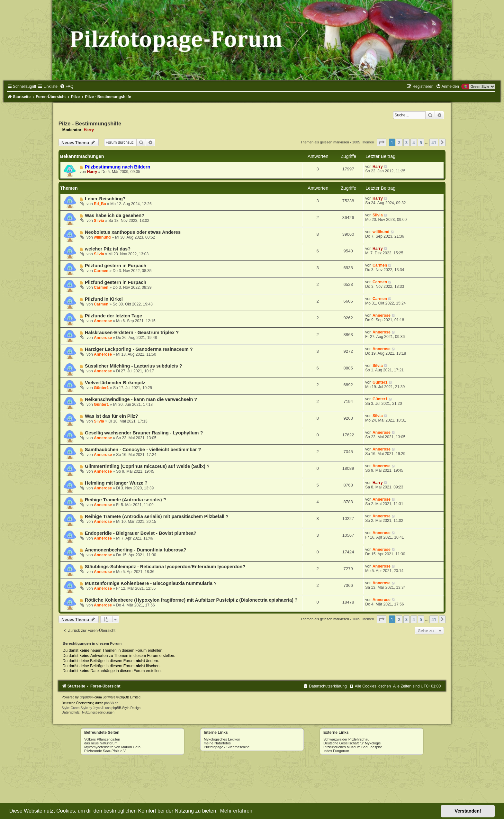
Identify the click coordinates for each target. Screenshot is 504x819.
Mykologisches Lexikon (222, 739)
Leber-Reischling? (105, 199)
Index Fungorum (336, 751)
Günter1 (101, 388)
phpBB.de (111, 703)
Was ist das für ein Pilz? (112, 416)
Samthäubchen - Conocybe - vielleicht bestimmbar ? (143, 450)
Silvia (99, 221)
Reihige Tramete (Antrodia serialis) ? (125, 500)
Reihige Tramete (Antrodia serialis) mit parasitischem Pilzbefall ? (157, 516)
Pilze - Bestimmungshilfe (90, 123)
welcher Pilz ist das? (108, 249)
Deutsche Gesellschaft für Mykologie (352, 743)
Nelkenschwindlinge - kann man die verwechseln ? (141, 399)
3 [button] (406, 142)
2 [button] (399, 142)
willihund (102, 237)
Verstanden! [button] (468, 811)
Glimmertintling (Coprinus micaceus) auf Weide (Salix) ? (147, 466)
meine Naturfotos (217, 743)
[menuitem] (67, 86)
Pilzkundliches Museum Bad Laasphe (353, 747)
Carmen (101, 271)
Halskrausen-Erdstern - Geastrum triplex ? (132, 332)
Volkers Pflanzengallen (102, 739)
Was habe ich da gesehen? (115, 215)
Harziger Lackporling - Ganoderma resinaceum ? (139, 349)
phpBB (84, 697)
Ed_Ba (100, 204)
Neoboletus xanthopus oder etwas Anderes (133, 232)
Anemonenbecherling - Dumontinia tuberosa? (135, 550)
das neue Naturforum (101, 743)
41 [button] (434, 142)
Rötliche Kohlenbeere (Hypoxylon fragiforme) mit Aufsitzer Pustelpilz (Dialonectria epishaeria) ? (191, 600)
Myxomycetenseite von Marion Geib (112, 747)
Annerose (103, 321)
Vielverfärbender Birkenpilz (115, 383)
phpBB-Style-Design (126, 708)
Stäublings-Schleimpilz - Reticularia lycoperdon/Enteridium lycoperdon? (165, 567)
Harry (89, 130)
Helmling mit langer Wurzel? (116, 483)
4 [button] (414, 142)
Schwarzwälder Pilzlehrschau (346, 739)
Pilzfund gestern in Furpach (116, 266)
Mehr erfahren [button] (236, 811)
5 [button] (421, 142)
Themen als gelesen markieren (325, 142)
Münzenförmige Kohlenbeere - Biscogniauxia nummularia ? (151, 583)
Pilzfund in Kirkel (104, 299)
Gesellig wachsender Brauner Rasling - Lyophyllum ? (144, 433)
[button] (382, 142)
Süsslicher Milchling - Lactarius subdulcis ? (133, 366)
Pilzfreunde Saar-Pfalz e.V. (105, 751)
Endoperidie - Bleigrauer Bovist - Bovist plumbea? (141, 533)
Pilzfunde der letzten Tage (113, 316)
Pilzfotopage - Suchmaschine (227, 747)
